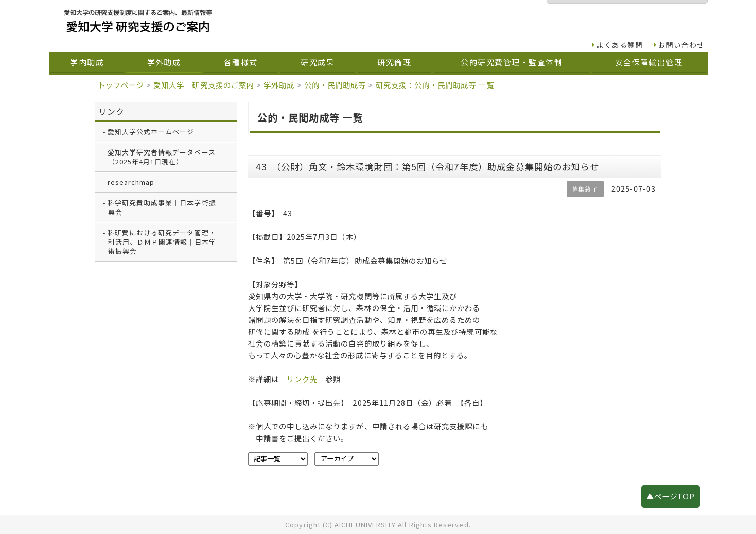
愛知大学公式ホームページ (151, 132)
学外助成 (164, 62)
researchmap (131, 182)
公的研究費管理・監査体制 (512, 62)
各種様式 (241, 62)
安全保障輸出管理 (649, 62)
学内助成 (87, 62)
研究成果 (318, 62)
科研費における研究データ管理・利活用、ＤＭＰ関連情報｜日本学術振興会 (162, 242)
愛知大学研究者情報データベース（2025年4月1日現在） (162, 157)
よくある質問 (620, 45)
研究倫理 (394, 62)
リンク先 (302, 379)
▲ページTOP (671, 496)
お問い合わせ (681, 45)
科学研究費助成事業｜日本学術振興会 (162, 207)
